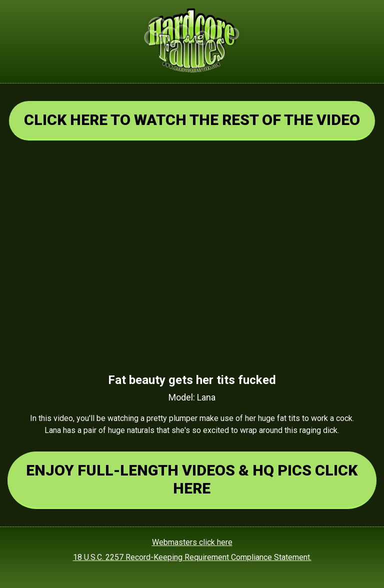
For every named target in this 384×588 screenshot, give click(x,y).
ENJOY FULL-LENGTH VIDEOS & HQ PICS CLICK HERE (192, 479)
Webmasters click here (192, 542)
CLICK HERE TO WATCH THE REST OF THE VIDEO (192, 120)
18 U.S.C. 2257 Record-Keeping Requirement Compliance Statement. (192, 557)
